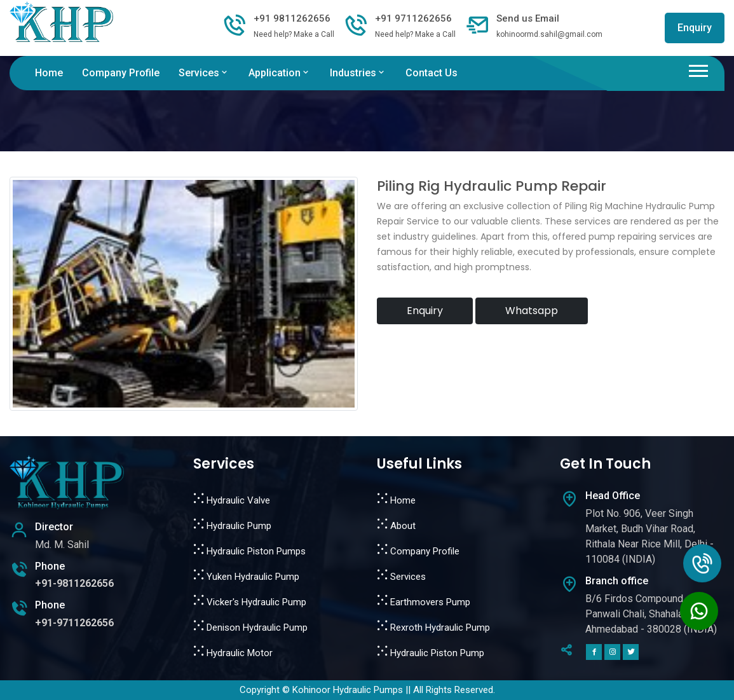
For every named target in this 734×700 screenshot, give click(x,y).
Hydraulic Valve (238, 500)
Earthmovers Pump (430, 602)
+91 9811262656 (292, 18)
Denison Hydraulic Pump (257, 628)
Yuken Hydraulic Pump (253, 577)
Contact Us (432, 73)
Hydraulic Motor (240, 653)
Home (49, 73)
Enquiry (695, 28)
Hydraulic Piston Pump (437, 653)
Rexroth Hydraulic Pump (440, 628)
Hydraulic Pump (239, 526)
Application (280, 73)
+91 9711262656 (413, 18)
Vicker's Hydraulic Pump (256, 602)
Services (204, 73)
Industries (358, 73)
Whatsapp (532, 311)
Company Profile (121, 73)
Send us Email (528, 18)
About (403, 526)
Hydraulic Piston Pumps (256, 551)
